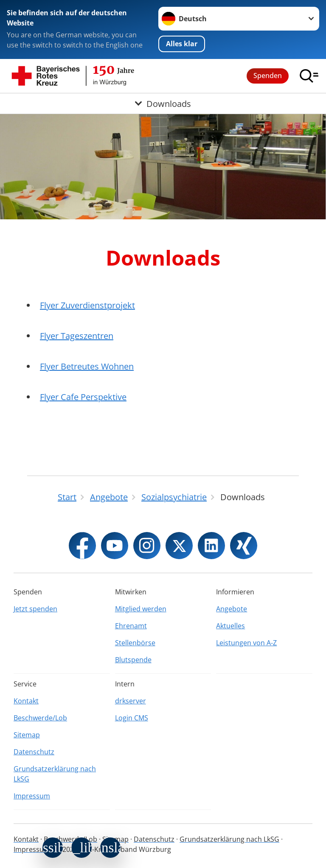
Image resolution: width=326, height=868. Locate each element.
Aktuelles (230, 626)
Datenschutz (34, 752)
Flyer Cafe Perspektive (83, 397)
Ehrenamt (131, 626)
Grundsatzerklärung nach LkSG (55, 774)
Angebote (232, 609)
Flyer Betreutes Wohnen (87, 366)
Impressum (32, 796)
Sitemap (27, 735)
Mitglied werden (141, 609)
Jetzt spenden (35, 609)
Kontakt (26, 701)
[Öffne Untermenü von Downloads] (163, 104)
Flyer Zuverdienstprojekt (87, 305)
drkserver (131, 701)
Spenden (268, 76)
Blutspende (133, 660)
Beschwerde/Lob (40, 718)
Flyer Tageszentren (77, 336)
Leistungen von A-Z (246, 643)
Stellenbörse (135, 643)
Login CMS (132, 718)
